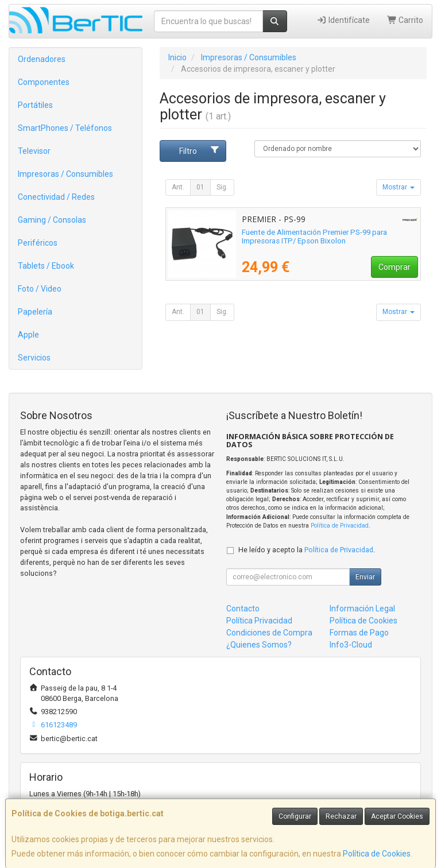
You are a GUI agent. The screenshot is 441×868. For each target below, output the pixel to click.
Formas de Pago (359, 633)
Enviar (365, 577)
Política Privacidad (259, 621)
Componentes (44, 82)
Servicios (34, 358)
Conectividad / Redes (56, 197)
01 (200, 187)
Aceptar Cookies (397, 816)
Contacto (243, 609)
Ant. (178, 187)
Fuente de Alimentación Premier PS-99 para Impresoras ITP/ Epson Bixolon (314, 237)
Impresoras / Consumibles (65, 174)
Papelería (35, 312)
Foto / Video (40, 289)
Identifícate (343, 20)
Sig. (222, 187)
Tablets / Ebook (46, 266)
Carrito (405, 20)
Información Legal (362, 609)
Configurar (295, 816)
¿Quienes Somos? (259, 645)
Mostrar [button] (399, 187)
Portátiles (35, 105)
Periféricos (38, 243)
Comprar (394, 267)
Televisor (34, 151)
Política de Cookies (377, 854)
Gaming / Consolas (52, 220)
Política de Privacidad (340, 526)
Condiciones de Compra (269, 633)
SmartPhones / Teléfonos (65, 128)
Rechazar (341, 816)
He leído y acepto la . (307, 550)
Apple (28, 335)
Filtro (200, 150)
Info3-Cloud (351, 645)
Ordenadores (42, 59)
